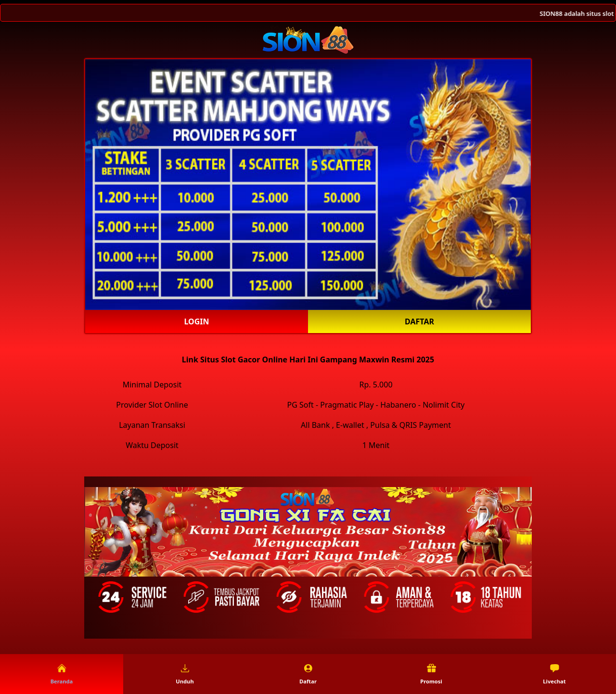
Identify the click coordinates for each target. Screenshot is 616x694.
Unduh (185, 674)
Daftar (419, 321)
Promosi (431, 674)
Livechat (554, 674)
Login (196, 321)
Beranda (62, 674)
